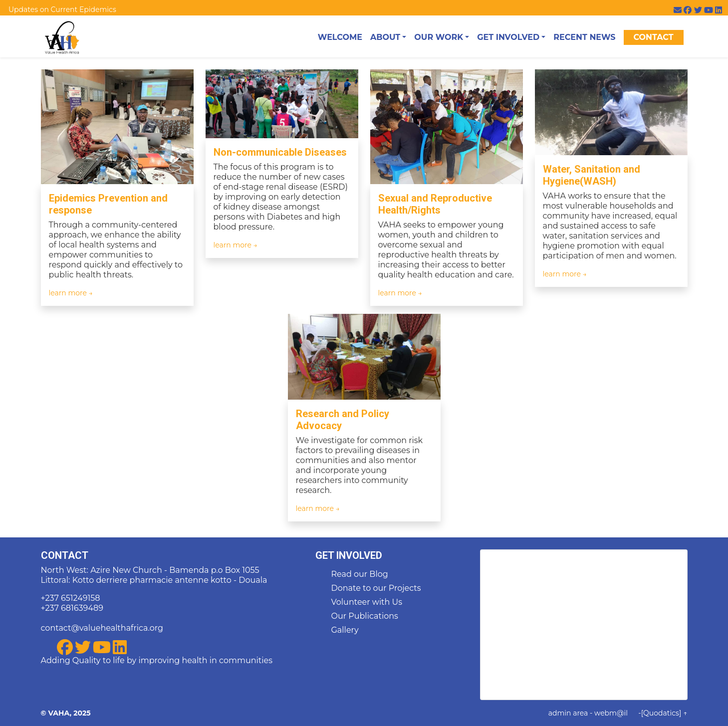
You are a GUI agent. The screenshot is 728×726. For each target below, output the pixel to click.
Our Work (439, 37)
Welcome (340, 37)
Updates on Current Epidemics (62, 9)
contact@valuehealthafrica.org (102, 628)
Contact (653, 37)
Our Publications (365, 616)
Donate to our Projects (376, 588)
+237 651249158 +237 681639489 (72, 603)
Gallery (345, 630)
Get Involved (508, 37)
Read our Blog (360, 574)
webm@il (611, 713)
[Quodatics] (661, 713)
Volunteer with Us (367, 602)
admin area (568, 713)
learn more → (71, 293)
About (385, 37)
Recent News (584, 37)
